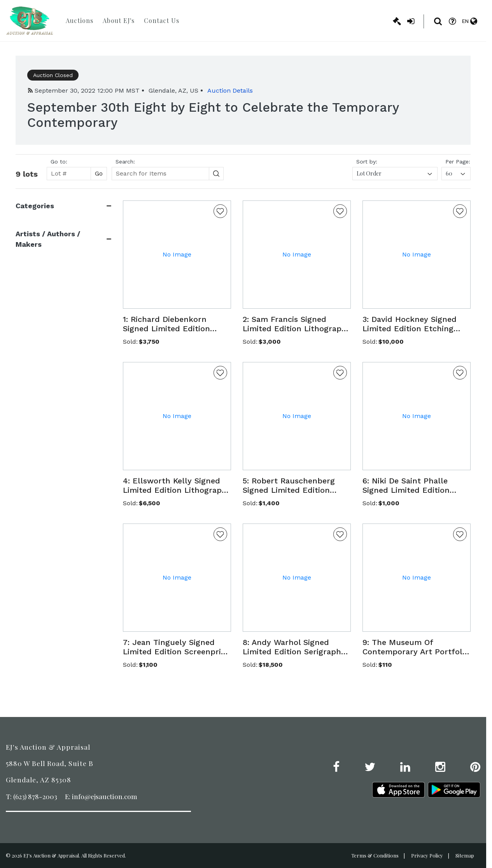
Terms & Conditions (375, 855)
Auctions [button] (80, 20)
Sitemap (465, 855)
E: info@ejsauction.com (101, 796)
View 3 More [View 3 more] (32, 382)
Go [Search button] (99, 173)
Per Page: (458, 162)
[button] (177, 324)
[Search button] (216, 174)
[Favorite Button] (220, 211)
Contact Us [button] (162, 20)
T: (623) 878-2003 (32, 796)
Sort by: (367, 162)
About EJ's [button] (119, 20)
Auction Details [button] (230, 90)
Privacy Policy (427, 855)
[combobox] (395, 174)
